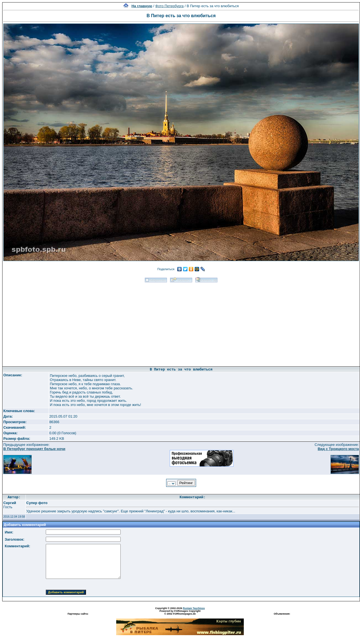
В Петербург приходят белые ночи (34, 449)
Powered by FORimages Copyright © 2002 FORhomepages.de (180, 612)
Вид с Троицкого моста (338, 449)
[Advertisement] (181, 323)
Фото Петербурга (169, 6)
